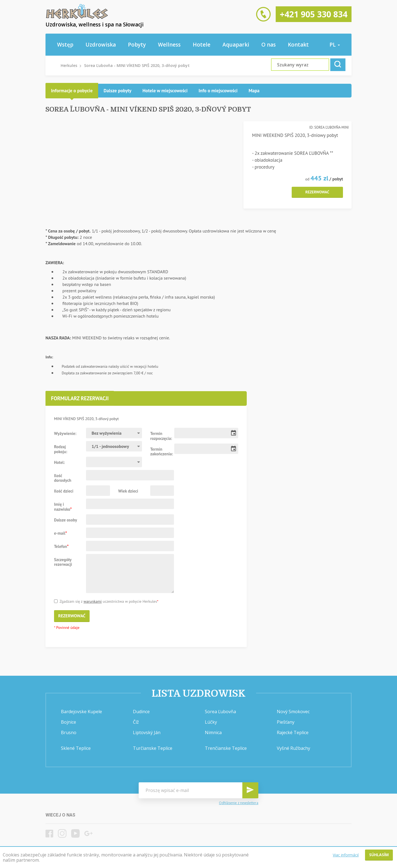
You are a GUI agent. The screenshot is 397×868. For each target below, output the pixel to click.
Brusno (69, 732)
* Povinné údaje (67, 628)
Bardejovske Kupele (81, 712)
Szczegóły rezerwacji (63, 562)
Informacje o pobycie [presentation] (72, 91)
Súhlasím (379, 855)
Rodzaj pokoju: (61, 449)
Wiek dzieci (128, 491)
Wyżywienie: (65, 433)
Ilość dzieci (64, 491)
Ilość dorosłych (63, 478)
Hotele (202, 45)
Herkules (69, 65)
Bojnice (69, 722)
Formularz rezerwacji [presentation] (80, 398)
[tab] (72, 91)
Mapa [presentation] (254, 91)
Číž (136, 722)
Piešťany (286, 722)
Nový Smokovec (293, 712)
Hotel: (59, 462)
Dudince (141, 712)
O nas (269, 45)
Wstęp (65, 45)
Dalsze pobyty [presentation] (118, 91)
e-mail (61, 533)
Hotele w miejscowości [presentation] (165, 91)
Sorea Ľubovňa (220, 712)
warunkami (93, 601)
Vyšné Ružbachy (293, 748)
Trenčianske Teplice (226, 748)
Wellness (169, 45)
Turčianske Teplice (153, 748)
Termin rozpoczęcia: (160, 436)
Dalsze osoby (66, 520)
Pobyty (137, 45)
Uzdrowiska (101, 45)
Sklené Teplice (76, 748)
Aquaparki (236, 45)
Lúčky (211, 722)
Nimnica (213, 732)
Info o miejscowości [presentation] (218, 91)
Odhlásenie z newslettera (239, 803)
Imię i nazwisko (63, 507)
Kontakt (298, 45)
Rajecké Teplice (293, 732)
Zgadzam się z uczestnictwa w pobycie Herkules (106, 601)
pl (335, 45)
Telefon (61, 546)
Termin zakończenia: (160, 451)
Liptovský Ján (147, 732)
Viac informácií (346, 855)
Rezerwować (317, 192)
